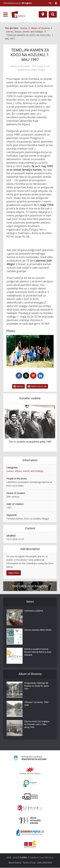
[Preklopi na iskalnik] (53, 14)
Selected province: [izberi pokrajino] (17, 3)
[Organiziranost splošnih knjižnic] (30, 771)
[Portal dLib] (30, 797)
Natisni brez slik (37, 387)
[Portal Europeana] (30, 784)
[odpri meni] (5, 15)
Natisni (18, 387)
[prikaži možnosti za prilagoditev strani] (50, 3)
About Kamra (15, 863)
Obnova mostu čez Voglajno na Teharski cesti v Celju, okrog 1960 (37, 725)
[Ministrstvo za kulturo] (30, 759)
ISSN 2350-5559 (44, 863)
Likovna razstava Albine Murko (38, 630)
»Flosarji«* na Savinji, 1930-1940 (36, 704)
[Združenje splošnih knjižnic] (30, 845)
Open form (14, 573)
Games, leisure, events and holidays (25, 471)
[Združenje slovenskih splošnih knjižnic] (30, 809)
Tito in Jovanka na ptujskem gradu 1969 (30, 442)
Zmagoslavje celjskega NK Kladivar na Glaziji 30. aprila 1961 (36, 686)
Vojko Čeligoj (38, 70)
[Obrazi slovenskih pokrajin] (30, 821)
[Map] (43, 14)
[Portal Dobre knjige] (30, 833)
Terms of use (29, 863)
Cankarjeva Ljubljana (34, 611)
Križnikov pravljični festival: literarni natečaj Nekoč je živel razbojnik (38, 652)
